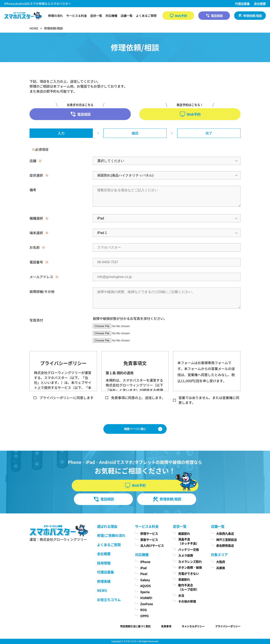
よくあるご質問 (146, 16)
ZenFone (147, 604)
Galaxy (145, 580)
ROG (144, 610)
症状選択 (36, 175)
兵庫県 (221, 568)
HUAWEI (146, 598)
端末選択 (36, 233)
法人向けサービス (152, 545)
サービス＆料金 (77, 16)
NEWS (102, 590)
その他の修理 (187, 601)
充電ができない (189, 573)
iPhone (145, 562)
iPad (143, 568)
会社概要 (260, 4)
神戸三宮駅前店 (227, 540)
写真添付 (36, 320)
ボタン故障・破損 (190, 567)
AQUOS (146, 586)
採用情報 (104, 563)
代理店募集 (242, 4)
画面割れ (184, 533)
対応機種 (111, 16)
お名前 (35, 247)
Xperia (145, 592)
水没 (181, 595)
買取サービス (149, 540)
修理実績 (104, 581)
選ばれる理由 (107, 526)
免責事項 (166, 626)
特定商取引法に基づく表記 (135, 626)
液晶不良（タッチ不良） (189, 541)
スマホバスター (131, 641)
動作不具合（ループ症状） (189, 587)
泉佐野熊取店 (225, 545)
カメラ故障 (186, 555)
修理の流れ (55, 16)
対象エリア (219, 554)
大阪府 (221, 562)
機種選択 (36, 218)
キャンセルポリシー (193, 626)
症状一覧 (96, 16)
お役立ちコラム (109, 600)
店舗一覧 (127, 16)
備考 (33, 190)
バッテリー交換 (189, 549)
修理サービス (149, 533)
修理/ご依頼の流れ (111, 535)
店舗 (33, 161)
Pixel (144, 574)
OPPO (144, 616)
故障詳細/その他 (42, 291)
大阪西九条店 (225, 533)
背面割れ (184, 579)
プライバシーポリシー (228, 626)
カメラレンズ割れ (190, 561)
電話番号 (36, 262)
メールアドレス (41, 277)
